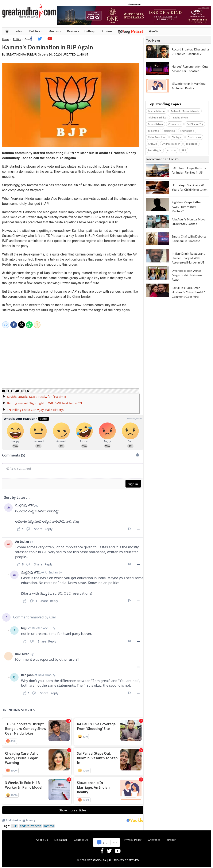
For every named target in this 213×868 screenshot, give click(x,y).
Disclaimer (61, 837)
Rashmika (170, 131)
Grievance (154, 837)
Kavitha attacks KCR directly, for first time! (36, 394)
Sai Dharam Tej (195, 124)
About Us (42, 837)
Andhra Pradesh (30, 823)
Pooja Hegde (155, 150)
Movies (55, 31)
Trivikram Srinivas (158, 117)
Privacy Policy (133, 837)
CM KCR (152, 144)
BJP (14, 823)
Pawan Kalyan (155, 124)
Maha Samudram (157, 137)
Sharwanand (187, 131)
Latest (19, 31)
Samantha (153, 131)
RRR (184, 150)
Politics (36, 31)
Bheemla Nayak (157, 111)
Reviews (73, 31)
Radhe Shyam (181, 117)
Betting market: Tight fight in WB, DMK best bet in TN (44, 401)
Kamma (49, 823)
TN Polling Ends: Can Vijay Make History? (36, 407)
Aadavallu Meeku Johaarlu (185, 111)
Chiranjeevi (175, 124)
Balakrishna (194, 137)
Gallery (90, 31)
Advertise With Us (106, 837)
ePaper (171, 837)
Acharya (172, 150)
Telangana (191, 144)
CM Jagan (177, 137)
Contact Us (81, 837)
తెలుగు (153, 31)
